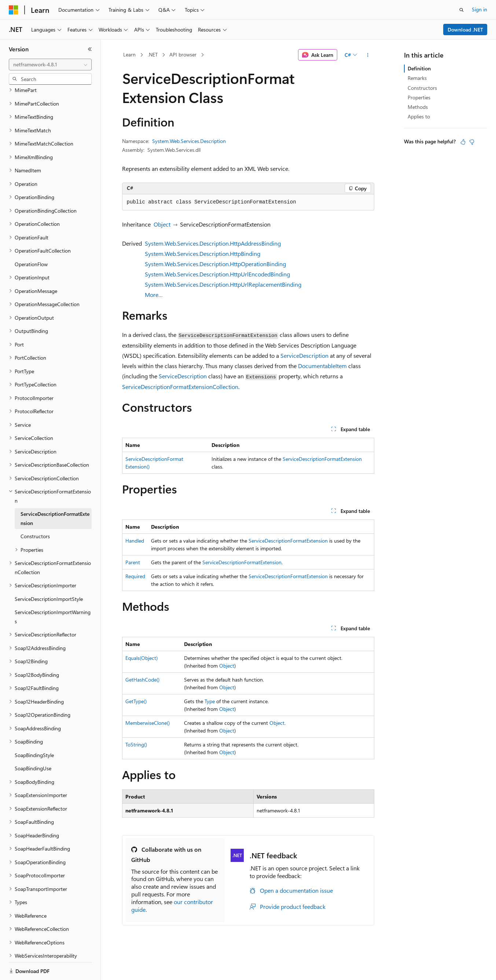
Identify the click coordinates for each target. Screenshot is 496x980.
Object (162, 224)
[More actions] (368, 55)
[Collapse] (90, 49)
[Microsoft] (14, 10)
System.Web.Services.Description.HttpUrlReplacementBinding (223, 284)
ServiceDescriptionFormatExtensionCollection (180, 387)
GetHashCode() (142, 680)
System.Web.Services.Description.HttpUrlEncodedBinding (217, 274)
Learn (129, 54)
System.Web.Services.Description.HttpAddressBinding (213, 243)
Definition (419, 68)
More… (154, 295)
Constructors (422, 88)
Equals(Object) (142, 658)
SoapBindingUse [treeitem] (33, 743)
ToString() (136, 744)
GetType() (136, 701)
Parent (133, 562)
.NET (153, 54)
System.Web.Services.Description (189, 141)
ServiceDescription (304, 355)
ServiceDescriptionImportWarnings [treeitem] (53, 591)
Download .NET (465, 30)
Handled (135, 541)
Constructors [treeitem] (35, 511)
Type (210, 701)
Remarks (417, 78)
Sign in (480, 9)
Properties (419, 97)
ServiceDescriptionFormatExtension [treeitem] (55, 493)
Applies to (419, 116)
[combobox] (50, 65)
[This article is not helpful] (472, 142)
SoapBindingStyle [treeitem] (34, 730)
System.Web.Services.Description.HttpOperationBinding (215, 264)
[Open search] (462, 10)
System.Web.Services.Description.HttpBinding (203, 254)
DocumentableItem (322, 366)
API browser (183, 54)
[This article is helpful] (463, 142)
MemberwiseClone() (148, 723)
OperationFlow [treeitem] (31, 239)
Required (135, 576)
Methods (418, 107)
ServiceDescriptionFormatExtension (322, 459)
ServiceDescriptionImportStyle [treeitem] (49, 574)
